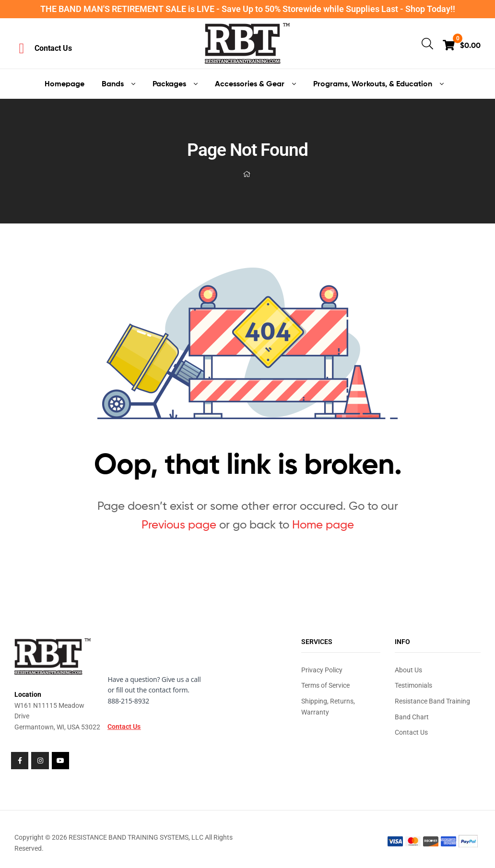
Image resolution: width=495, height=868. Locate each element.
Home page (323, 524)
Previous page (179, 524)
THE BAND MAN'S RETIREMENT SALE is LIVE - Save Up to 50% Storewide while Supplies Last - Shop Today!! (248, 9)
